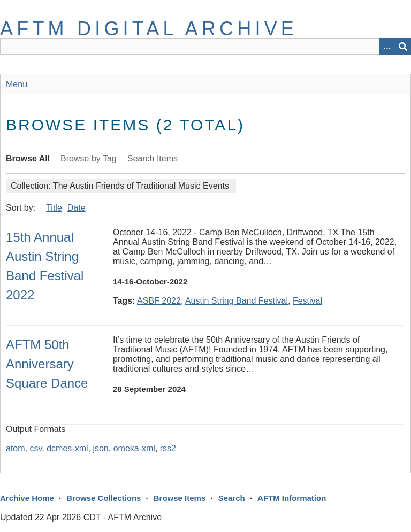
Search (232, 498)
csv (36, 448)
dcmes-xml (67, 448)
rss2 (168, 448)
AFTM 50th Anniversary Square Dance (47, 364)
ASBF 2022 (159, 301)
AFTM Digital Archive (149, 29)
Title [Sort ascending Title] (54, 208)
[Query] (205, 47)
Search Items (153, 159)
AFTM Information (292, 498)
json (100, 448)
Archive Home (27, 498)
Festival (307, 301)
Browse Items (180, 498)
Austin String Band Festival (237, 301)
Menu (17, 84)
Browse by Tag (89, 159)
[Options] (387, 47)
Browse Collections (104, 498)
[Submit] (403, 47)
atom (16, 448)
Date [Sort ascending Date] (77, 208)
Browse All (28, 159)
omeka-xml (134, 448)
